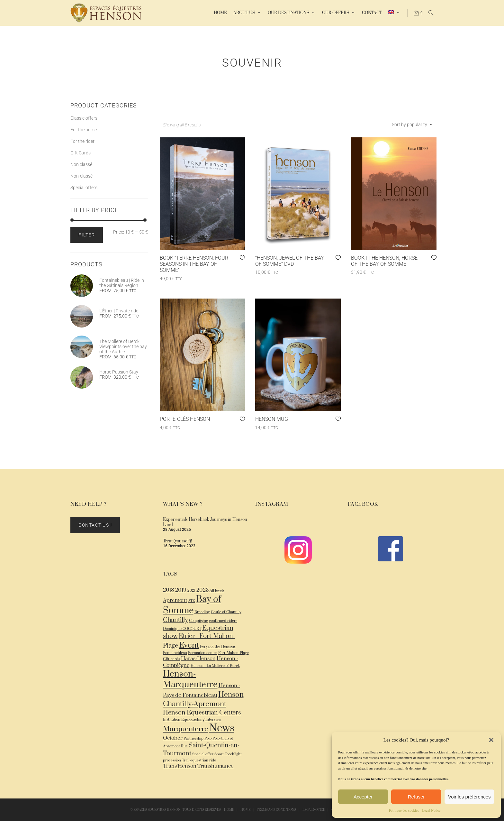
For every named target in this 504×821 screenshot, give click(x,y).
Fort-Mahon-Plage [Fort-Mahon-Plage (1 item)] (234, 653)
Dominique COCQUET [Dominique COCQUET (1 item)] (182, 629)
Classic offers (84, 118)
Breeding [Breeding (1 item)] (202, 612)
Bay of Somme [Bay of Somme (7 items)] (192, 605)
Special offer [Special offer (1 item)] (203, 754)
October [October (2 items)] (173, 738)
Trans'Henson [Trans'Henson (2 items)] (180, 766)
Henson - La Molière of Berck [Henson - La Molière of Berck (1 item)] (215, 666)
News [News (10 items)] (222, 728)
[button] (491, 740)
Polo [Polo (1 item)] (208, 738)
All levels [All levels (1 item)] (217, 590)
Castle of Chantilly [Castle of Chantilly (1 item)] (226, 612)
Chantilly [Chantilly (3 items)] (175, 620)
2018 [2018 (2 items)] (169, 590)
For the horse (84, 130)
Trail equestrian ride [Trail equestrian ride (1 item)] (199, 760)
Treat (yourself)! (177, 541)
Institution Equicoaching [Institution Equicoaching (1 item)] (184, 720)
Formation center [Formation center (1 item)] (203, 653)
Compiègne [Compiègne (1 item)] (198, 621)
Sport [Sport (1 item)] (219, 754)
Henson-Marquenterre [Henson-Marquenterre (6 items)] (190, 679)
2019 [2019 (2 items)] (181, 590)
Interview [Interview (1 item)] (213, 720)
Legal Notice (431, 810)
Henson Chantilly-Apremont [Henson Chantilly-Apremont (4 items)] (203, 699)
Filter (87, 235)
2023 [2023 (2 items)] (203, 590)
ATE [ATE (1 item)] (192, 601)
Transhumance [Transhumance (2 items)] (216, 766)
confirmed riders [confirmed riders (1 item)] (223, 621)
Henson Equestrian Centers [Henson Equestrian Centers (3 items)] (202, 713)
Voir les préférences (469, 797)
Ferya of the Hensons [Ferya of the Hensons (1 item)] (218, 646)
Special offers (84, 188)
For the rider (82, 141)
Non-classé (81, 176)
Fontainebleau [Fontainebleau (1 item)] (175, 653)
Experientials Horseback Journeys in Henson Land (205, 522)
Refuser (416, 797)
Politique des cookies (404, 810)
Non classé (81, 164)
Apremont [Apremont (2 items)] (175, 600)
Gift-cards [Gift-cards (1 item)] (171, 659)
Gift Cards (81, 153)
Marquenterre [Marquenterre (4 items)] (186, 729)
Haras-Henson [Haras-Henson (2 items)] (198, 659)
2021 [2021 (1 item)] (191, 590)
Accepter (363, 797)
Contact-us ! (95, 525)
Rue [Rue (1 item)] (184, 746)
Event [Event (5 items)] (189, 645)
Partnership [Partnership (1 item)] (194, 738)
